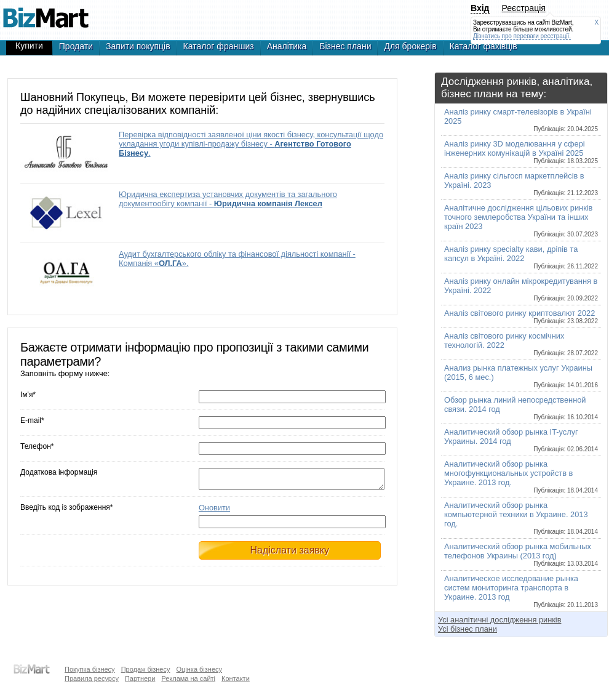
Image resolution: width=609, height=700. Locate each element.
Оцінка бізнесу (199, 669)
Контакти (236, 678)
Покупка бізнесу (90, 669)
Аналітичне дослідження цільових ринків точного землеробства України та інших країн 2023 (521, 220)
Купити (29, 46)
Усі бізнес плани (468, 629)
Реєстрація (524, 8)
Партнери (140, 678)
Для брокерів (410, 46)
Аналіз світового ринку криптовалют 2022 (521, 316)
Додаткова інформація (59, 472)
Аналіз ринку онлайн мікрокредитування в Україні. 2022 (521, 289)
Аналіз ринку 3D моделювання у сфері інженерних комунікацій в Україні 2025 (521, 152)
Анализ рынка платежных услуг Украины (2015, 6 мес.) (521, 376)
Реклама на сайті (188, 678)
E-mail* (32, 420)
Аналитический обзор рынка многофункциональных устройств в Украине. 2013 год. (521, 477)
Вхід (480, 8)
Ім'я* (28, 395)
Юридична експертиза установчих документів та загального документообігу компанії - (228, 199)
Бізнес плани (345, 46)
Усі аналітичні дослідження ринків (500, 620)
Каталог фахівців (484, 46)
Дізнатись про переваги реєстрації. (522, 36)
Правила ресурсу (92, 678)
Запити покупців (138, 46)
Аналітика (287, 46)
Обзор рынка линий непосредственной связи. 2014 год (521, 408)
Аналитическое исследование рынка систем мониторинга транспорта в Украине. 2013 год (521, 591)
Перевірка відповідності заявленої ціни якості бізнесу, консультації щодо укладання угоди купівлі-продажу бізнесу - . (251, 144)
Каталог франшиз (219, 46)
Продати (76, 46)
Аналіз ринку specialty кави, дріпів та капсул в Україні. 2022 (521, 257)
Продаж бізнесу (146, 669)
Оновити (214, 511)
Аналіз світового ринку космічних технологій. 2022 (521, 344)
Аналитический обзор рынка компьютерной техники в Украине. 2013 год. (521, 518)
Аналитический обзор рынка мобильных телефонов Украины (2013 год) (521, 554)
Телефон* (37, 446)
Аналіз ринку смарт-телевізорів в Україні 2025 (521, 120)
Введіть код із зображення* (66, 511)
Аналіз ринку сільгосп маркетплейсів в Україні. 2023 (521, 184)
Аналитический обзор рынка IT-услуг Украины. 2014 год (521, 440)
